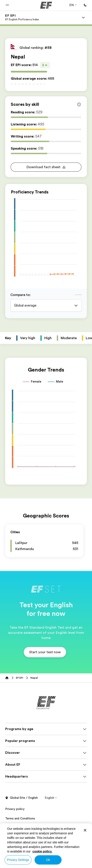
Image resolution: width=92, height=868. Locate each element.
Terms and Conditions (20, 818)
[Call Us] (85, 5)
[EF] (46, 5)
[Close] (85, 830)
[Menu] (83, 17)
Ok (48, 860)
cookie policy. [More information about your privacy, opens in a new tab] (42, 851)
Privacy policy (15, 809)
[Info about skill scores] (79, 104)
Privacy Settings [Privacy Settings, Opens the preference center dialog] (18, 860)
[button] (7, 5)
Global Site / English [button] (21, 798)
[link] (22, 17)
